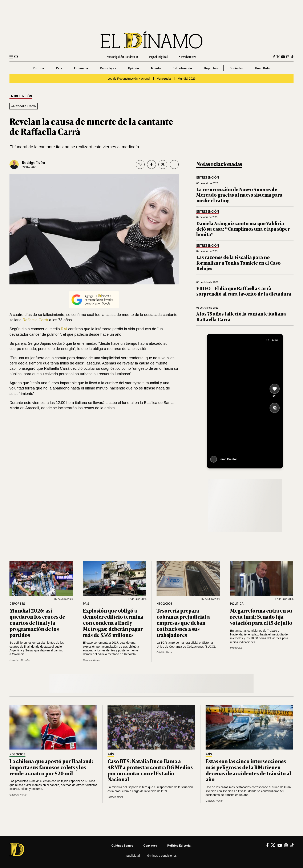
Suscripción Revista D (122, 57)
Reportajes (108, 68)
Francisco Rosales (20, 660)
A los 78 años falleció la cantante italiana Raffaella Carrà (241, 316)
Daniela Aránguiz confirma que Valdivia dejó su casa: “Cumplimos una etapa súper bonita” (243, 229)
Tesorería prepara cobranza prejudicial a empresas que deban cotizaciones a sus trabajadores (183, 622)
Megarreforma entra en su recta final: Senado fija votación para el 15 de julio (261, 616)
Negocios (165, 604)
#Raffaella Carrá (24, 106)
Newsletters (187, 57)
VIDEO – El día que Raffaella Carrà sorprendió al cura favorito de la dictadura (244, 291)
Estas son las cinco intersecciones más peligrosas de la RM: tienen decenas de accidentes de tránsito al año (248, 770)
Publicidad (133, 856)
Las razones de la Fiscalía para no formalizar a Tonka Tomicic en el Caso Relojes (239, 263)
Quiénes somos (122, 845)
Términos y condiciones (161, 856)
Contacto (150, 845)
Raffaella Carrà (35, 320)
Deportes (211, 68)
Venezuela (164, 79)
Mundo (156, 68)
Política (38, 68)
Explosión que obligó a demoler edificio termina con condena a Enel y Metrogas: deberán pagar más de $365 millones (113, 622)
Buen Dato (263, 68)
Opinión (133, 68)
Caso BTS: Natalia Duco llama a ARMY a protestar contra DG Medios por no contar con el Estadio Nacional (150, 770)
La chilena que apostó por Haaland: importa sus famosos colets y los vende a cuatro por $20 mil (51, 767)
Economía (81, 68)
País (59, 68)
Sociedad (237, 68)
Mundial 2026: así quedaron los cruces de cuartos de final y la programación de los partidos (37, 622)
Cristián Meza (164, 652)
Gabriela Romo (91, 660)
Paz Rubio (236, 648)
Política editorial (179, 845)
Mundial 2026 (187, 79)
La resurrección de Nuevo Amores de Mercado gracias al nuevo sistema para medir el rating (239, 195)
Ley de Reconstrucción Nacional (129, 79)
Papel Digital (158, 57)
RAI (64, 329)
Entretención (182, 68)
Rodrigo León (33, 162)
